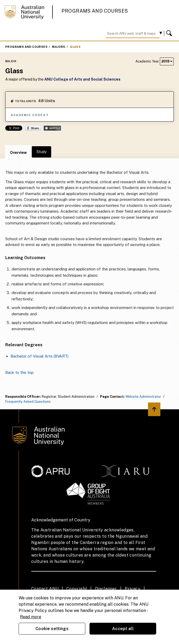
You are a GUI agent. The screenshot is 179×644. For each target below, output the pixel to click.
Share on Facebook (33, 128)
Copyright (77, 589)
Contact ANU (45, 589)
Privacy (133, 589)
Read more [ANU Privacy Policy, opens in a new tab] (31, 617)
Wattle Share (52, 128)
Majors (59, 47)
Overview (18, 153)
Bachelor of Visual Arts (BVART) (40, 356)
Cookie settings (52, 629)
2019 (167, 61)
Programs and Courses (95, 11)
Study (41, 152)
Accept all (123, 629)
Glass (75, 47)
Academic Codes (30, 115)
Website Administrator (143, 397)
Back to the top (19, 372)
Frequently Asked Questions (28, 402)
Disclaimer (106, 589)
